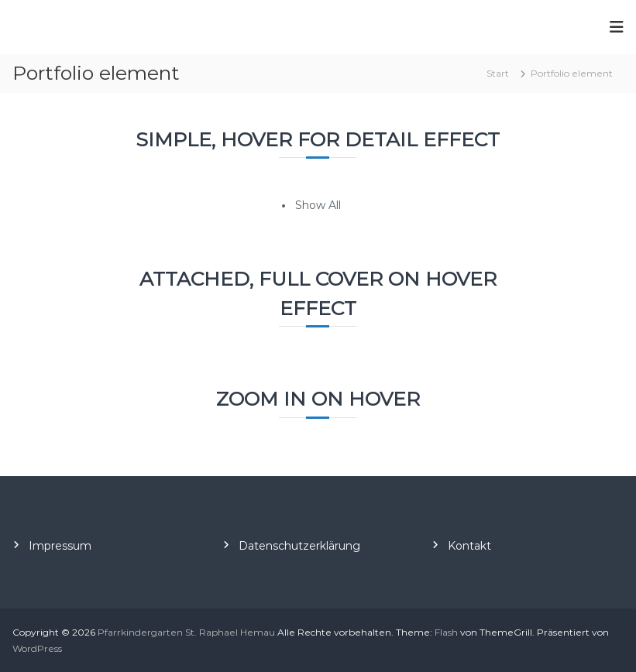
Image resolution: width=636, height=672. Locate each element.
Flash (446, 632)
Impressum (60, 546)
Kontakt (469, 546)
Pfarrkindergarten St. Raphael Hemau (186, 632)
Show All (318, 205)
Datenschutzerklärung (299, 546)
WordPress (37, 648)
